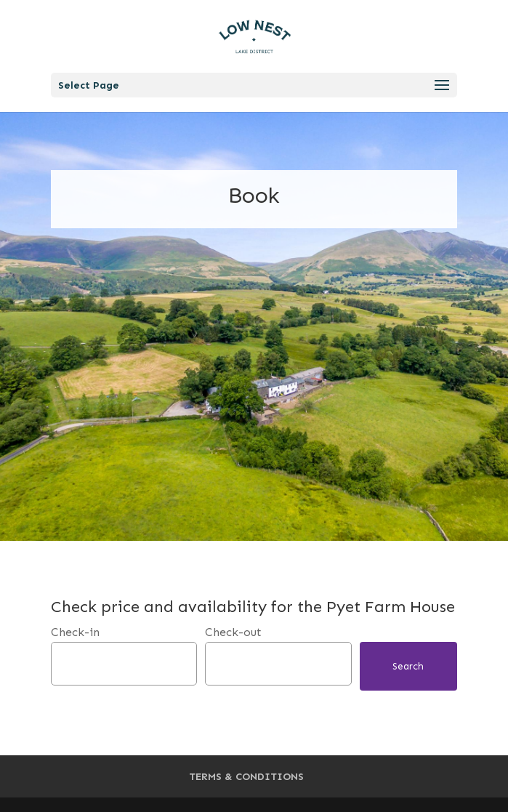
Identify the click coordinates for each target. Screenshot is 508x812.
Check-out (233, 632)
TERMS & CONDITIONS (246, 777)
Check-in (75, 632)
